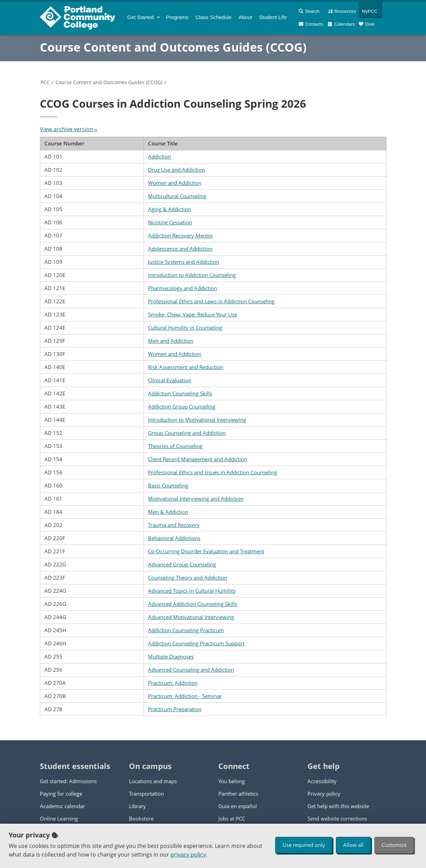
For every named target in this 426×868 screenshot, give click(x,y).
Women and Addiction (175, 183)
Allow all (353, 845)
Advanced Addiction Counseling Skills (193, 604)
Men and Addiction (171, 341)
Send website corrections (337, 818)
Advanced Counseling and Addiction (191, 670)
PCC (45, 82)
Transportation (146, 794)
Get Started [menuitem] (141, 17)
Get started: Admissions (68, 781)
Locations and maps (153, 781)
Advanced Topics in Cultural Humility (192, 591)
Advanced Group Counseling (182, 564)
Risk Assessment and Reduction (186, 367)
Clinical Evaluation (170, 380)
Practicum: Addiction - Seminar (185, 696)
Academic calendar (62, 806)
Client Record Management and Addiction (198, 459)
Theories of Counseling (175, 446)
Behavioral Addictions (174, 538)
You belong (232, 781)
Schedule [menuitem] (214, 17)
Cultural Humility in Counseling (185, 328)
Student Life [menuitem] (273, 17)
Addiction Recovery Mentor (181, 235)
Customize (394, 845)
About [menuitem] (245, 17)
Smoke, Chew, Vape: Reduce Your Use (193, 314)
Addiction (159, 156)
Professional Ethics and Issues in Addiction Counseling (212, 472)
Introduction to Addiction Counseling (192, 275)
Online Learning (59, 818)
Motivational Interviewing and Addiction (196, 499)
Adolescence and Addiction (180, 249)
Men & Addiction (168, 512)
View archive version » (69, 129)
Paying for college (61, 794)
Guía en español (238, 806)
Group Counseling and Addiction (187, 433)
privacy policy (188, 854)
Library (137, 806)
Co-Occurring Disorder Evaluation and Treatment (206, 551)
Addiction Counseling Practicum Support (196, 643)
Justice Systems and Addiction (184, 262)
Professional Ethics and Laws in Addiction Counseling (211, 301)
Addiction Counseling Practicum (186, 630)
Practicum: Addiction (173, 683)
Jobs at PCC (232, 818)
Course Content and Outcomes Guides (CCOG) (173, 47)
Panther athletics (238, 794)
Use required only (304, 845)
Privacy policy (324, 794)
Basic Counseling (168, 485)
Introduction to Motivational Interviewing (197, 420)
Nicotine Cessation (170, 222)
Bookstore (141, 818)
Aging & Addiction (169, 209)
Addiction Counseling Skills (180, 393)
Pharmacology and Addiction (182, 288)
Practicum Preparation (175, 709)
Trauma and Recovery (174, 525)
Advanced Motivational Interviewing (191, 617)
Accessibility (322, 781)
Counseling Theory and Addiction (188, 578)
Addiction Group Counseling (182, 406)
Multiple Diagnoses (171, 656)
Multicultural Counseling (177, 196)
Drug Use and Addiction (176, 170)
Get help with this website (338, 806)
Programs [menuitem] (177, 17)
